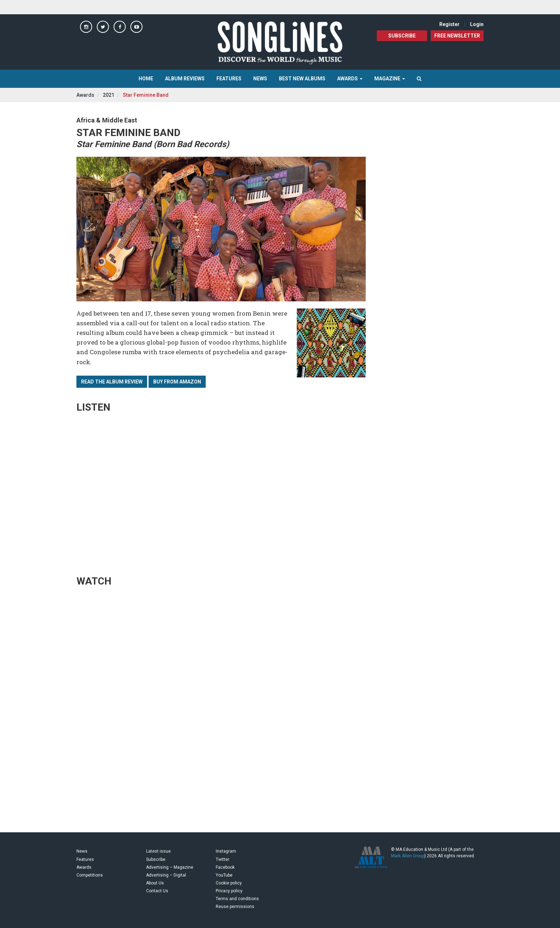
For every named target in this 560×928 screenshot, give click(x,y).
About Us (155, 883)
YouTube (224, 875)
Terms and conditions (237, 899)
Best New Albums (302, 79)
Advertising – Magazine (170, 867)
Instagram (226, 851)
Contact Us (157, 891)
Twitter (222, 859)
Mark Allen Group (408, 856)
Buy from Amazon (177, 382)
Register (449, 24)
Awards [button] (350, 79)
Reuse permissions (235, 907)
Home (146, 79)
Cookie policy (229, 883)
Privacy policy (229, 891)
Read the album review (112, 382)
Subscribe (402, 36)
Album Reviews (185, 79)
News (260, 79)
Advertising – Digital (166, 875)
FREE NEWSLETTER (457, 36)
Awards (85, 95)
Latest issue (158, 851)
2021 (109, 95)
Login (477, 24)
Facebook (225, 867)
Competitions (90, 875)
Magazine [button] (390, 79)
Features (229, 79)
